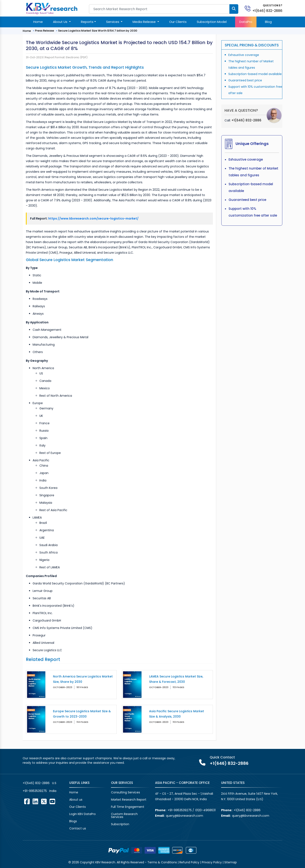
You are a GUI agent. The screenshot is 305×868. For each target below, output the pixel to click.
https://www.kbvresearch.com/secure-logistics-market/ (93, 218)
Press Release (44, 31)
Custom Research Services (124, 815)
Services (113, 22)
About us (76, 800)
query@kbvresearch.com (184, 816)
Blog (268, 22)
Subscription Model (212, 22)
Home (38, 22)
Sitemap (231, 862)
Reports (87, 22)
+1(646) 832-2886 (267, 11)
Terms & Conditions (162, 862)
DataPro (246, 22)
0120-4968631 (205, 810)
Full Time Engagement (128, 807)
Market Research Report (129, 800)
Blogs (73, 821)
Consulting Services (125, 792)
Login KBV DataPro (82, 814)
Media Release (145, 22)
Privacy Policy (212, 862)
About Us (61, 22)
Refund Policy (189, 862)
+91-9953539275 (35, 791)
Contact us (78, 828)
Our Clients (178, 22)
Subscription (120, 824)
